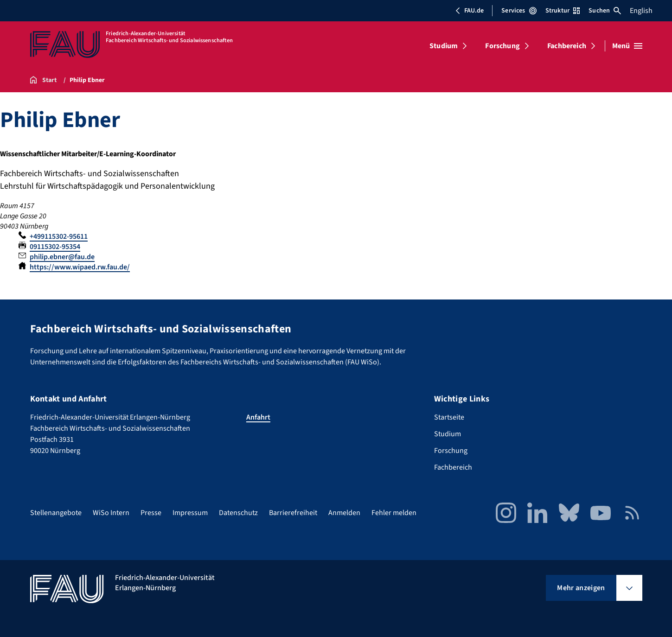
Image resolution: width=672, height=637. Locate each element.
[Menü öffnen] (627, 46)
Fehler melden (394, 513)
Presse (151, 513)
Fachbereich (567, 46)
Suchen (605, 11)
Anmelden (344, 513)
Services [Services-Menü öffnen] (519, 11)
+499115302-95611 (59, 236)
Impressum (190, 513)
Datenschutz (238, 513)
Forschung (502, 46)
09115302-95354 (55, 247)
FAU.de (469, 11)
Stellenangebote (56, 513)
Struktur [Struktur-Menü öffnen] (563, 11)
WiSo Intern (111, 513)
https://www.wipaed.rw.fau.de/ (80, 267)
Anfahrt (258, 417)
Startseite (449, 417)
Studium (444, 46)
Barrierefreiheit (293, 513)
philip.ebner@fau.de (62, 257)
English (641, 11)
